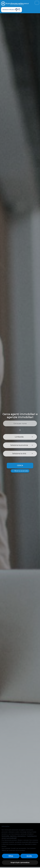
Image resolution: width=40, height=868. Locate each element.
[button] (20, 437)
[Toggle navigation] (37, 3)
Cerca (20, 465)
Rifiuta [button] (11, 856)
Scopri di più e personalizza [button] (20, 862)
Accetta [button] (29, 856)
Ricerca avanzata (20, 471)
